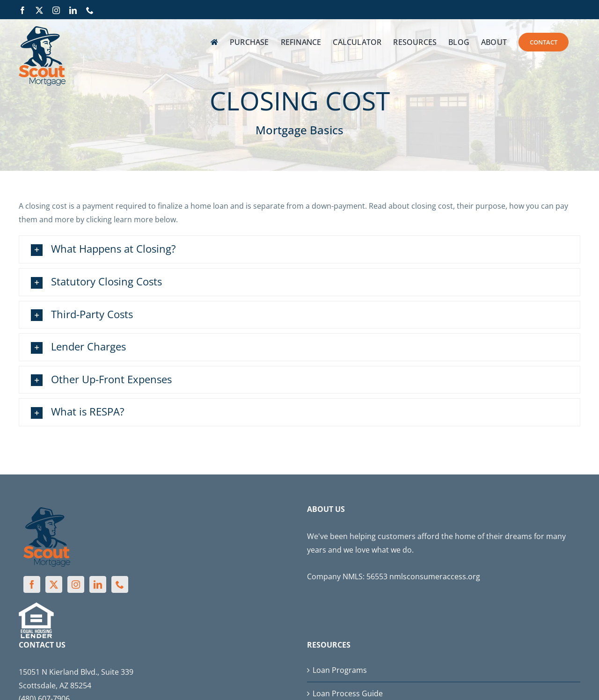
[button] (299, 249)
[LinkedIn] (98, 584)
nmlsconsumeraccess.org (435, 576)
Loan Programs (340, 670)
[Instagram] (76, 584)
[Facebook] (32, 584)
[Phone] (120, 584)
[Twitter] (54, 584)
